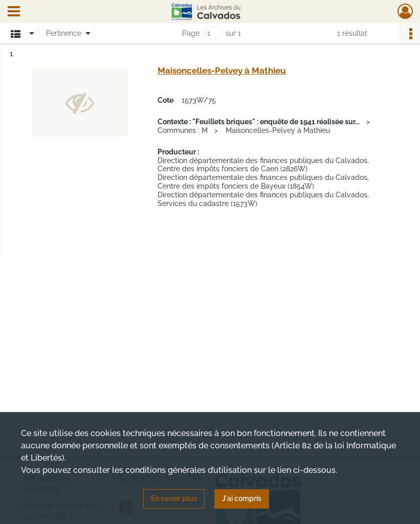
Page (191, 33)
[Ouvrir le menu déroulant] (14, 12)
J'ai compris (242, 498)
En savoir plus (174, 498)
